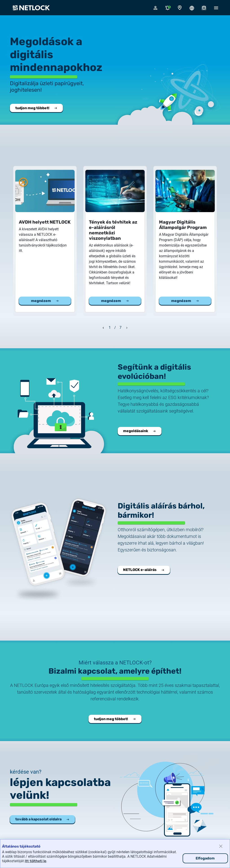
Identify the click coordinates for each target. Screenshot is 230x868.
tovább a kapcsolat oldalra (42, 819)
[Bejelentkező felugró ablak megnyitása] (155, 8)
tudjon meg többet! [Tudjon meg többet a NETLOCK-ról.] (36, 108)
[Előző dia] (103, 327)
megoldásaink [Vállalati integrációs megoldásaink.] (140, 431)
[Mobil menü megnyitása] (216, 8)
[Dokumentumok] (204, 8)
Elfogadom (205, 858)
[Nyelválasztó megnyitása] (192, 8)
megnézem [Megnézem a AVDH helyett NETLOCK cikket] (45, 301)
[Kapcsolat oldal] (180, 8)
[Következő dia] (127, 327)
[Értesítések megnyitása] (168, 8)
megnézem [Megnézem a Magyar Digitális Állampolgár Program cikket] (185, 301)
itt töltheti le (35, 861)
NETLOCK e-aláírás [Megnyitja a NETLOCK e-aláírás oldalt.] (144, 570)
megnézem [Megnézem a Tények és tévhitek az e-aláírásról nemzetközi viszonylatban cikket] (115, 301)
